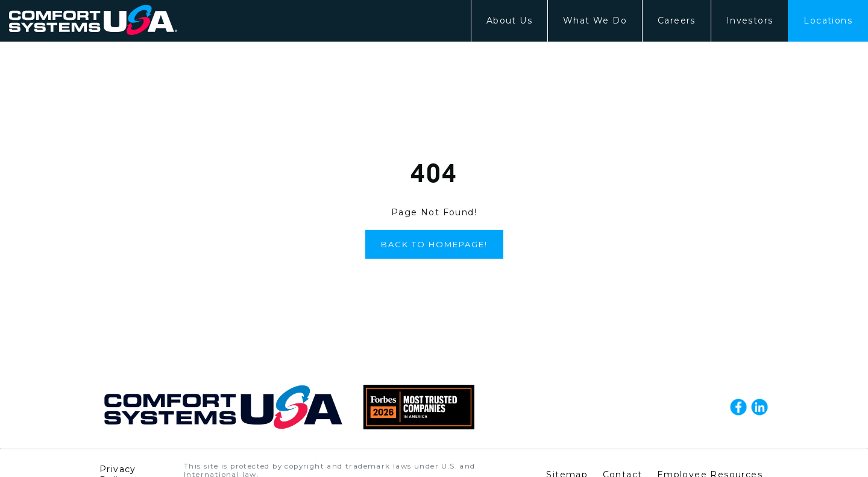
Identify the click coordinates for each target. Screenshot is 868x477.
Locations (828, 21)
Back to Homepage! (434, 244)
